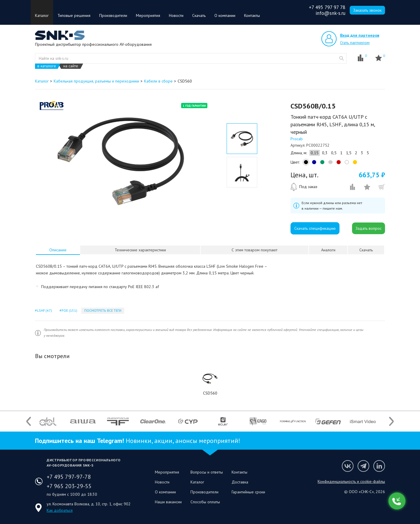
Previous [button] (29, 422)
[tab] (58, 250)
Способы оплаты (205, 502)
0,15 (315, 153)
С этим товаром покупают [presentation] (254, 250)
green (321, 164)
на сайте (71, 66)
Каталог (42, 15)
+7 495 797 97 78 (327, 7)
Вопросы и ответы (207, 472)
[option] (121, 161)
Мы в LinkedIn (379, 466)
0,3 (325, 153)
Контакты (252, 15)
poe (69, 310)
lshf (44, 310)
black (305, 164)
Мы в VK (348, 466)
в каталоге (47, 66)
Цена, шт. (304, 175)
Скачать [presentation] (366, 250)
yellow (354, 164)
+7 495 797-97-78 (69, 477)
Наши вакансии (168, 502)
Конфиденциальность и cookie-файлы (351, 481)
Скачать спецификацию (315, 228)
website (342, 58)
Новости (176, 15)
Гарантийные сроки (248, 492)
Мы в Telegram (363, 466)
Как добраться (60, 510)
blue (313, 164)
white (346, 164)
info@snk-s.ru (330, 13)
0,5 (334, 153)
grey (330, 164)
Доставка (240, 482)
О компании (225, 15)
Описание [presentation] (58, 250)
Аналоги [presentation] (328, 250)
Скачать (199, 15)
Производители (113, 15)
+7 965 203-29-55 (69, 486)
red (338, 164)
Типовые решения (74, 15)
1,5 (349, 153)
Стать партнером (355, 43)
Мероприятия (148, 15)
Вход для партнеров (360, 35)
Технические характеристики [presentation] (140, 250)
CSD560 (210, 393)
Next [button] (391, 422)
